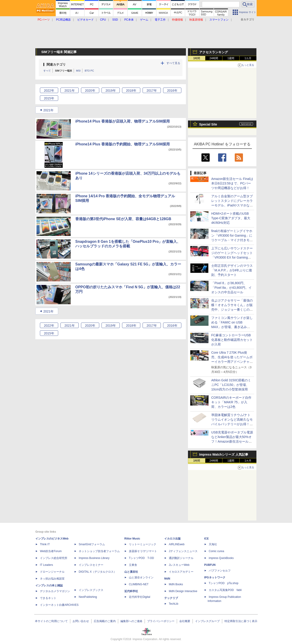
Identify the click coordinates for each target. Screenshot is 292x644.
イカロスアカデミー (181, 572)
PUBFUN (210, 565)
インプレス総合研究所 (54, 558)
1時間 (197, 58)
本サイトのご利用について (51, 621)
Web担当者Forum (51, 551)
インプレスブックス (91, 590)
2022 (49, 91)
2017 (152, 91)
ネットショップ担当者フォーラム (99, 551)
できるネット (48, 598)
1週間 (231, 58)
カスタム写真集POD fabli (225, 590)
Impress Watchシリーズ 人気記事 (224, 454)
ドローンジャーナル (52, 572)
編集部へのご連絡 (131, 621)
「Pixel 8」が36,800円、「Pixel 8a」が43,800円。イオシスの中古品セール (231, 288)
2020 (90, 91)
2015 (49, 98)
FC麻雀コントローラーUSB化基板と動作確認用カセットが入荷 (232, 340)
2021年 (48, 110)
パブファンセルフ (220, 571)
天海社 (213, 544)
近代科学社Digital (139, 597)
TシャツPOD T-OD (141, 558)
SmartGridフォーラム (92, 544)
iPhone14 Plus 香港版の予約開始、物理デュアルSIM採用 (123, 144)
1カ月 (248, 58)
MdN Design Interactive (183, 591)
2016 (172, 91)
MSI (78, 71)
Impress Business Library (94, 558)
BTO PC (89, 71)
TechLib (173, 604)
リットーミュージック (143, 544)
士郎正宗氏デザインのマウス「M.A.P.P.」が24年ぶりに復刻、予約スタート (232, 270)
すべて (47, 71)
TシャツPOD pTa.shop (224, 583)
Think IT (45, 544)
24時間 (214, 58)
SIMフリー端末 (64, 71)
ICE (206, 539)
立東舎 (133, 565)
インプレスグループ (207, 621)
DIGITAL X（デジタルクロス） (98, 572)
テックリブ (171, 598)
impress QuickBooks (221, 558)
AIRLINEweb (177, 544)
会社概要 (185, 621)
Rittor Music (132, 539)
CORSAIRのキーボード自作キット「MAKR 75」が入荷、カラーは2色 (231, 402)
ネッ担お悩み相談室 (52, 579)
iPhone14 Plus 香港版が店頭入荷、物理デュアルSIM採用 (123, 121)
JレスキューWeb (179, 565)
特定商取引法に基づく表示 (241, 621)
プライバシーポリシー (161, 621)
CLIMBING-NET (139, 584)
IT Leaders (46, 565)
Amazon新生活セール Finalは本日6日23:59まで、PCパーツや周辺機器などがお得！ (232, 183)
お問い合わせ (81, 621)
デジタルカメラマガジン (55, 591)
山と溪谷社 (131, 572)
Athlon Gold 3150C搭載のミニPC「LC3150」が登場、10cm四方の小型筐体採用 (231, 385)
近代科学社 (131, 591)
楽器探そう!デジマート (143, 551)
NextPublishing (88, 597)
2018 (131, 91)
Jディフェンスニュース (183, 551)
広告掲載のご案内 (105, 621)
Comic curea (216, 551)
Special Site (208, 124)
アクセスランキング (214, 52)
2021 (69, 91)
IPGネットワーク (215, 577)
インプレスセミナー (91, 565)
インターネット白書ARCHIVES (59, 605)
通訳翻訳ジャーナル (181, 558)
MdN (167, 579)
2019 (111, 91)
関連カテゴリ (56, 64)
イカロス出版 (172, 539)
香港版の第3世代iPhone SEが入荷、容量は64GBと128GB (123, 219)
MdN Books (176, 584)
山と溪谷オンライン (141, 577)
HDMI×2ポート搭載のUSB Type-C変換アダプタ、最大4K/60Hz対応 (231, 218)
